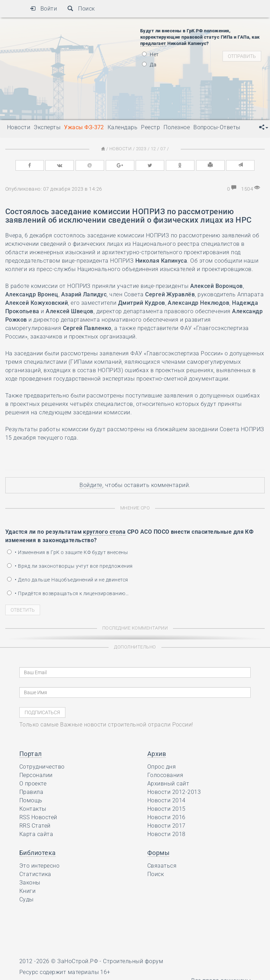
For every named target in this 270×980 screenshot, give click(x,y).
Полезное (177, 127)
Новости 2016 (166, 817)
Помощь (31, 800)
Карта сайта (36, 834)
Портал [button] (31, 754)
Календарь (123, 127)
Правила (31, 792)
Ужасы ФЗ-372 (84, 127)
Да (149, 65)
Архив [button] (157, 754)
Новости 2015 (166, 809)
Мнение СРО (135, 508)
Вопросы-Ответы (217, 127)
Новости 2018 (166, 834)
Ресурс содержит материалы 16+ (65, 972)
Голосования (165, 775)
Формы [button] (158, 853)
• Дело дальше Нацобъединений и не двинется (68, 580)
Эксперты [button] (47, 127)
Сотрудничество (42, 767)
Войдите (91, 485)
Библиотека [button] (38, 853)
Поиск (81, 9)
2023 (141, 149)
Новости (120, 149)
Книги (27, 891)
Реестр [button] (150, 127)
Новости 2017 (166, 826)
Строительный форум (133, 961)
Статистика (35, 874)
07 (163, 149)
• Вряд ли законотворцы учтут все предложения (70, 566)
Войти (43, 9)
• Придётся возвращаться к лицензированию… (68, 593)
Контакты (33, 809)
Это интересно (39, 866)
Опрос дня (162, 767)
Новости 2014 (166, 800)
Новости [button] (19, 127)
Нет (150, 54)
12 (153, 149)
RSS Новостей (38, 817)
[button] (264, 127)
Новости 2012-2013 (174, 792)
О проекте (33, 784)
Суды (27, 899)
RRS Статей (35, 826)
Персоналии (36, 775)
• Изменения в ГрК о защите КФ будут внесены (67, 552)
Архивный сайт (168, 784)
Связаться (162, 866)
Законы (30, 883)
